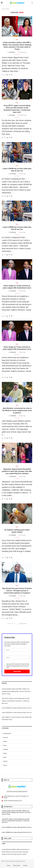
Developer (12, 52)
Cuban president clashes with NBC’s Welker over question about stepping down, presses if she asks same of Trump (16, 691)
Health (5, 741)
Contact (25, 865)
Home (3, 9)
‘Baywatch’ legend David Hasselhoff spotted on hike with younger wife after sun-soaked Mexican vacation (17, 471)
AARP (4, 844)
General (5, 737)
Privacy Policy (17, 865)
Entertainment (7, 733)
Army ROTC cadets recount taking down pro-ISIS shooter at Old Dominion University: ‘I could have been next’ (16, 701)
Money (5, 753)
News (5, 757)
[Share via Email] (12, 75)
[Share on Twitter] (7, 75)
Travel (5, 765)
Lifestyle (5, 749)
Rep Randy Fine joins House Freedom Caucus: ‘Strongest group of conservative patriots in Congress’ (17, 591)
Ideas (5, 745)
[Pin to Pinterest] (9, 75)
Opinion (5, 761)
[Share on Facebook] (5, 75)
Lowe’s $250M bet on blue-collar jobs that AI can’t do (17, 708)
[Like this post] (2, 75)
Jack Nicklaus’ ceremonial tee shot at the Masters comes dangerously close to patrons (17, 411)
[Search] (32, 3)
